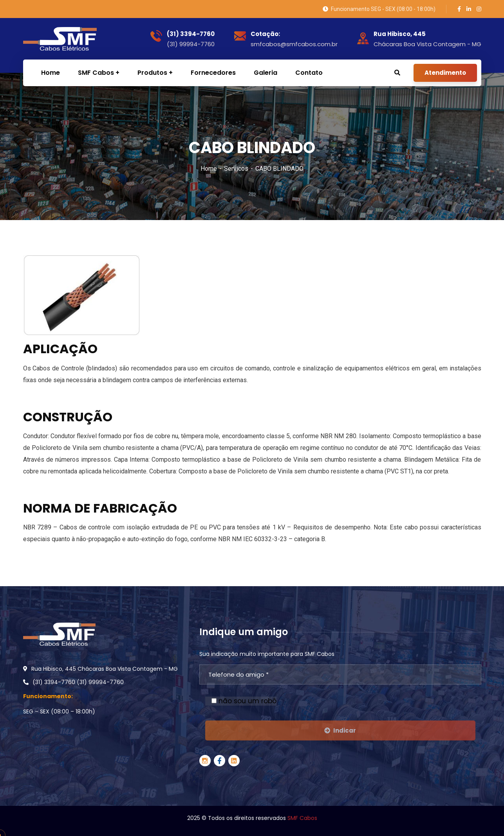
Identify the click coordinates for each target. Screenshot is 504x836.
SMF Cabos (302, 818)
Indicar (340, 730)
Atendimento (445, 73)
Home (209, 169)
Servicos (236, 169)
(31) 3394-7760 (191, 34)
